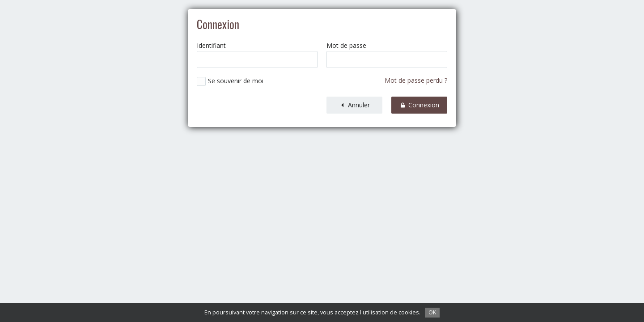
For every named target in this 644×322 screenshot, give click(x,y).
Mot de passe (346, 46)
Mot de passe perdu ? (416, 80)
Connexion (419, 105)
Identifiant (211, 46)
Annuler (354, 105)
